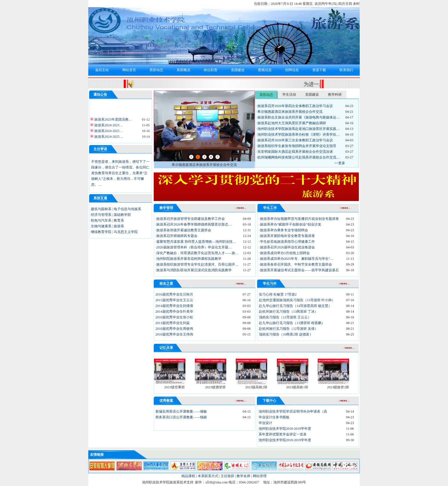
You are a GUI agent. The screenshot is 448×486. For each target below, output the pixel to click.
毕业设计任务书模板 (274, 417)
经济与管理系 (101, 215)
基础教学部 (122, 215)
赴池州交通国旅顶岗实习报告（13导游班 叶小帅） (297, 300)
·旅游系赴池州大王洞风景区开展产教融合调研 (291, 123)
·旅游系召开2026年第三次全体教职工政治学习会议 (295, 140)
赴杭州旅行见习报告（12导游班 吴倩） (288, 329)
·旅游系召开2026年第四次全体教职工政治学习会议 (295, 106)
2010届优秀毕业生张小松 (174, 317)
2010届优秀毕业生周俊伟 (174, 329)
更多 (342, 163)
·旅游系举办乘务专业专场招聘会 (284, 230)
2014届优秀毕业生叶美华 (174, 312)
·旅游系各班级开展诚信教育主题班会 (183, 230)
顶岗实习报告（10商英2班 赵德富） (286, 334)
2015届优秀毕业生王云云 (174, 300)
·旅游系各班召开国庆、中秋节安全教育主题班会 (296, 264)
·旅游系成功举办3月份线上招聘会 (284, 253)
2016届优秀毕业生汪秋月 (174, 294)
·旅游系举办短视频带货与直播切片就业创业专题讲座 (299, 219)
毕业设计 (265, 423)
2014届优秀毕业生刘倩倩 (174, 306)
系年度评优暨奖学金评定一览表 (283, 434)
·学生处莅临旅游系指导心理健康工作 (287, 242)
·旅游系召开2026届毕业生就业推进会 (287, 247)
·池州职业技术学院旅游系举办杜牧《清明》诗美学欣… (298, 134)
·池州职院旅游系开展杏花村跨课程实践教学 (188, 259)
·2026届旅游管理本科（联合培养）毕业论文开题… (194, 247)
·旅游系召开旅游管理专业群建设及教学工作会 (190, 219)
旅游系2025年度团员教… (113, 121)
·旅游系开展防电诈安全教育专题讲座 (287, 236)
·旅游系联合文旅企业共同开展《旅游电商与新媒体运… (298, 117)
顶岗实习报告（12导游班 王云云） (285, 317)
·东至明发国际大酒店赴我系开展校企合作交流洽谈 (295, 152)
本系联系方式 (208, 476)
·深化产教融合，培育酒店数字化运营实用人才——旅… (197, 253)
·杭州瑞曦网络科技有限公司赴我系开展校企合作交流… (298, 157)
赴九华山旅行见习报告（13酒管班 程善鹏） (292, 323)
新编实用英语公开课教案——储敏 (181, 411)
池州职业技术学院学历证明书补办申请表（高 (293, 411)
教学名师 (243, 476)
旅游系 (119, 226)
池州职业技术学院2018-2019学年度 (285, 429)
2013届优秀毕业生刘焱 (173, 323)
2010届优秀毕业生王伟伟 (174, 334)
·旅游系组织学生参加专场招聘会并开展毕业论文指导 (296, 146)
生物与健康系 (101, 226)
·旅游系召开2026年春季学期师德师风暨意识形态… (194, 224)
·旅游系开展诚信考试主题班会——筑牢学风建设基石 (299, 270)
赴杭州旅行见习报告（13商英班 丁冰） (288, 312)
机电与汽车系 (101, 220)
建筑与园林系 (101, 209)
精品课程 (188, 476)
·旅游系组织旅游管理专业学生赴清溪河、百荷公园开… (197, 264)
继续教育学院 (101, 232)
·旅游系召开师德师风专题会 (176, 236)
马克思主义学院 (126, 232)
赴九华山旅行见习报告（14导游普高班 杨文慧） (295, 306)
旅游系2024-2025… (108, 127)
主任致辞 (227, 476)
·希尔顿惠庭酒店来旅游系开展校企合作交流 (290, 112)
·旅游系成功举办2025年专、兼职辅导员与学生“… (296, 259)
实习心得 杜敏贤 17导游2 (278, 294)
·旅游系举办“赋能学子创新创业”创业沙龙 (290, 224)
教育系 (119, 220)
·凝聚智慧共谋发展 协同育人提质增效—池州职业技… (196, 242)
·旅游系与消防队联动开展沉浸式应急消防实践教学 (194, 270)
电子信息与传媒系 (127, 209)
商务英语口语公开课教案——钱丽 (181, 417)
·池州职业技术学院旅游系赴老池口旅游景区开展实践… (298, 129)
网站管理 (260, 476)
